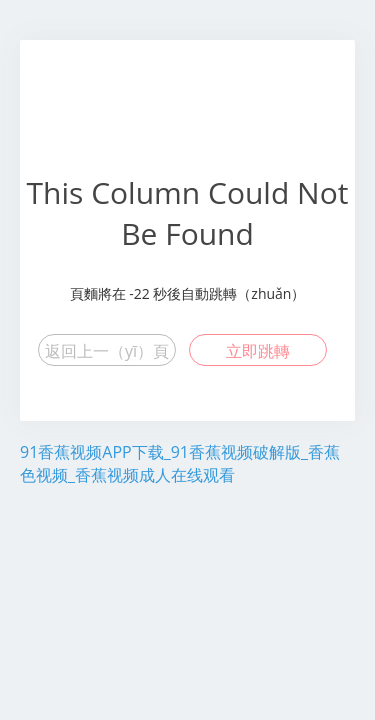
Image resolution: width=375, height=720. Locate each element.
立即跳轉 (258, 351)
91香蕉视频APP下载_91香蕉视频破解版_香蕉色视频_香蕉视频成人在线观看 (180, 463)
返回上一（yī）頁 (107, 351)
